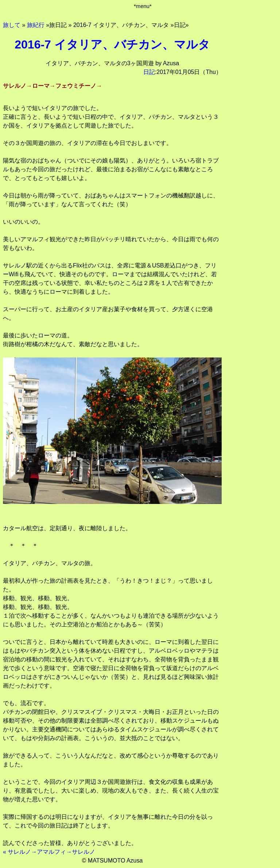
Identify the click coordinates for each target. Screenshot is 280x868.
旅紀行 (36, 25)
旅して (12, 25)
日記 (149, 72)
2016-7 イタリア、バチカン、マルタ (112, 44)
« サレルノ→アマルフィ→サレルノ (49, 852)
